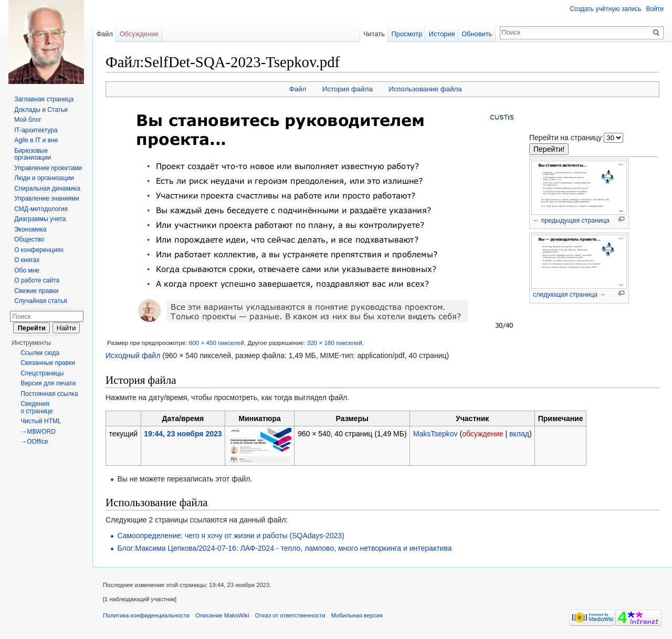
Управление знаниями (47, 198)
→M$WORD (38, 432)
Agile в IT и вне (36, 140)
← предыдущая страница (571, 221)
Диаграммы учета (40, 219)
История (442, 34)
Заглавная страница (44, 99)
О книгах (27, 260)
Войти (655, 9)
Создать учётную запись (605, 9)
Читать (374, 34)
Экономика (30, 229)
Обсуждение (139, 34)
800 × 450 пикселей (217, 343)
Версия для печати (48, 383)
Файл (298, 89)
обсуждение (482, 434)
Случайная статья (40, 301)
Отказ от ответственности (290, 615)
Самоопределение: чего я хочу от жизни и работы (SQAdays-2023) (230, 536)
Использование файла (425, 89)
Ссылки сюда (40, 353)
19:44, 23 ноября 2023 (183, 434)
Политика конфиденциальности (146, 615)
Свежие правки (36, 291)
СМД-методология (41, 209)
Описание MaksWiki (222, 615)
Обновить (477, 34)
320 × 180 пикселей (335, 343)
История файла (348, 89)
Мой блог (28, 120)
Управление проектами (48, 168)
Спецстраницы (42, 373)
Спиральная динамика (47, 188)
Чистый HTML (41, 421)
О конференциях (39, 250)
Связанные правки (48, 363)
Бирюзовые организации (33, 154)
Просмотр (407, 34)
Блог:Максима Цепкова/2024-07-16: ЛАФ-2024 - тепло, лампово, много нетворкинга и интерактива (284, 548)
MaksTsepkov (435, 434)
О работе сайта (37, 280)
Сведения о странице (37, 407)
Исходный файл (133, 355)
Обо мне (27, 270)
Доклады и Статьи (41, 110)
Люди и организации (44, 178)
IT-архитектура (36, 130)
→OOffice (34, 442)
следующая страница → (569, 295)
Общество (29, 239)
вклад (519, 434)
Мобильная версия (357, 615)
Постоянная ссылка (49, 394)
